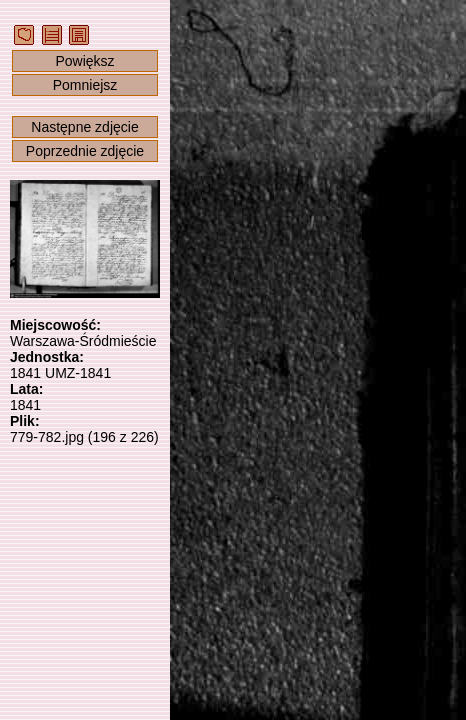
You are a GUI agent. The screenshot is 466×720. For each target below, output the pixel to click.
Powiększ (84, 61)
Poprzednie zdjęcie (85, 151)
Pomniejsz (85, 85)
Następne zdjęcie (84, 127)
